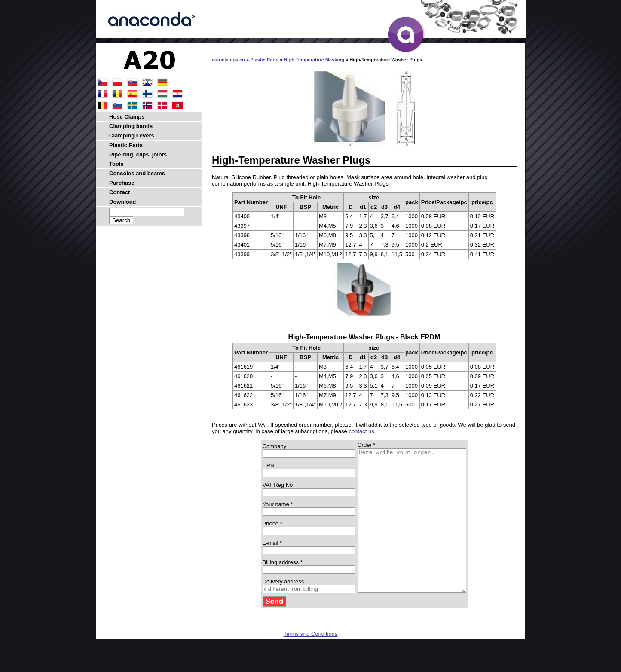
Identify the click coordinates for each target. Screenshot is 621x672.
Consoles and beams (137, 173)
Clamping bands (131, 126)
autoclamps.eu (228, 60)
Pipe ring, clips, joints (138, 154)
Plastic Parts (264, 60)
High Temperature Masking (314, 60)
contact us (361, 431)
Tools (116, 164)
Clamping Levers (132, 136)
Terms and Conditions (311, 662)
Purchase (122, 183)
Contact (119, 192)
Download (122, 202)
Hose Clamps (127, 117)
